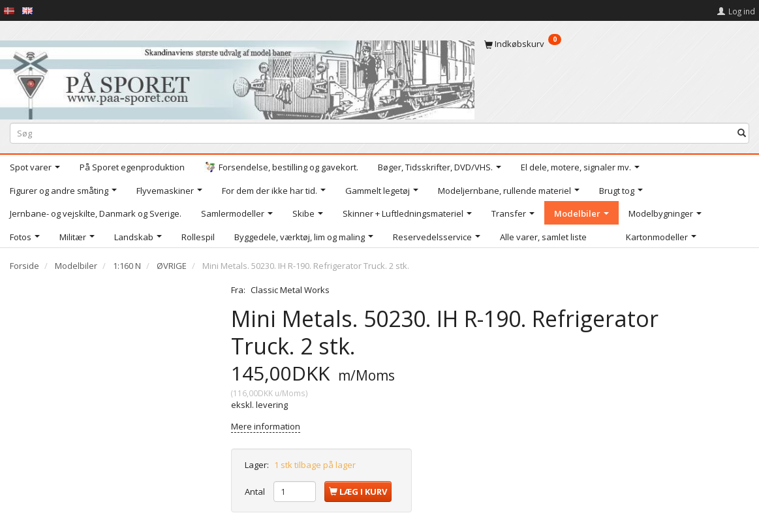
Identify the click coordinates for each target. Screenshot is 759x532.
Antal (256, 492)
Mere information (266, 426)
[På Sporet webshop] (237, 77)
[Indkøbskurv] (617, 44)
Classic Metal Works (290, 290)
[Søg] (742, 133)
